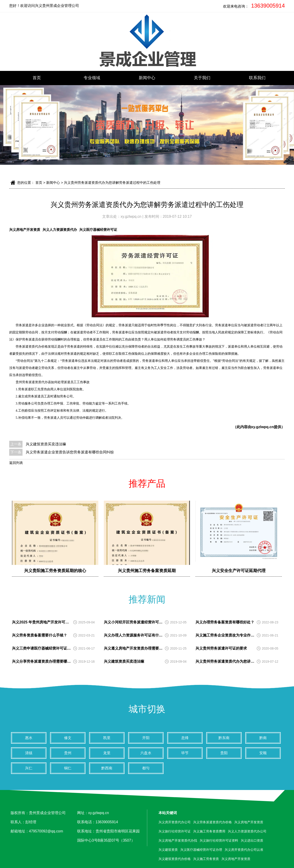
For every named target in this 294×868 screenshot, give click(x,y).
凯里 (107, 738)
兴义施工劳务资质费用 (209, 831)
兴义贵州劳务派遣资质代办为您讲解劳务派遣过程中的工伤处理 (112, 183)
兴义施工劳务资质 (206, 859)
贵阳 (224, 753)
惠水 (29, 738)
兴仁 (29, 768)
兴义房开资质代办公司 (175, 822)
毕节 (185, 753)
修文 (68, 738)
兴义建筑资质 (168, 850)
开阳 (146, 738)
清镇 (29, 753)
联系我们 (257, 78)
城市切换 (147, 709)
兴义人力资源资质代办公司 (247, 831)
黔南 (263, 738)
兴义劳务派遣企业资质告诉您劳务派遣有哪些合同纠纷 (70, 452)
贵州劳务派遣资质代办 (32, 382)
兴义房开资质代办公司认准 (244, 850)
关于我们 (202, 78)
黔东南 (224, 738)
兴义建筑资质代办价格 (175, 859)
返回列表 (16, 463)
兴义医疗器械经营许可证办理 (201, 850)
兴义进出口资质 (252, 840)
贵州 (68, 753)
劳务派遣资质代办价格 (32, 347)
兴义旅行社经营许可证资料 (219, 840)
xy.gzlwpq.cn (131, 216)
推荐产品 (147, 483)
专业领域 (92, 78)
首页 (37, 78)
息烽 (185, 738)
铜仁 (68, 768)
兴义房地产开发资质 (25, 230)
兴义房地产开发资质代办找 (178, 840)
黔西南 (107, 768)
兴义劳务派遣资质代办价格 (212, 822)
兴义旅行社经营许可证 (175, 831)
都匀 (146, 768)
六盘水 (146, 753)
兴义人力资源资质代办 (60, 230)
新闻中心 (147, 78)
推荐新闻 (147, 599)
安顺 (263, 753)
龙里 (107, 753)
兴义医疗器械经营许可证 (98, 230)
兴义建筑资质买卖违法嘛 (46, 444)
